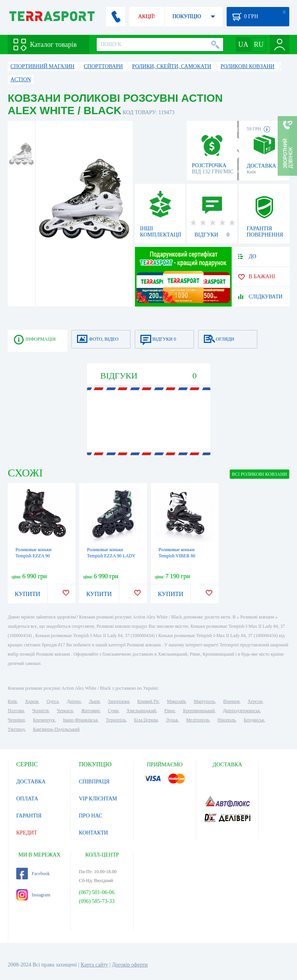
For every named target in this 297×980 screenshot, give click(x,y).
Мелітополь (198, 720)
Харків (32, 701)
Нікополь (226, 720)
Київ (12, 701)
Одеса (52, 701)
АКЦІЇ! (147, 16)
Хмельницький (141, 711)
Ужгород (16, 729)
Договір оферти (130, 965)
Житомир (90, 711)
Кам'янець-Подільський (56, 729)
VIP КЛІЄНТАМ (98, 799)
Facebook (33, 874)
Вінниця (231, 701)
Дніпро (73, 701)
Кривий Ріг (148, 701)
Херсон (255, 701)
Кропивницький (199, 711)
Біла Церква (146, 720)
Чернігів (40, 711)
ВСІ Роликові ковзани (259, 474)
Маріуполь (204, 701)
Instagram (33, 895)
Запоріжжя (119, 701)
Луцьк (172, 720)
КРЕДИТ (27, 833)
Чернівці (16, 720)
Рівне (170, 711)
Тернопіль (116, 720)
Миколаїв (176, 701)
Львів (94, 701)
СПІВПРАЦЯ (94, 782)
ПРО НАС (91, 816)
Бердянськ (254, 720)
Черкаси (65, 711)
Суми (113, 711)
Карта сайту (94, 965)
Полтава (16, 711)
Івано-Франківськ (80, 720)
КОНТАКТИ (93, 833)
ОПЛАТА (27, 799)
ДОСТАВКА (31, 782)
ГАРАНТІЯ (29, 816)
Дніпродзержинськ (241, 711)
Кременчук (44, 720)
